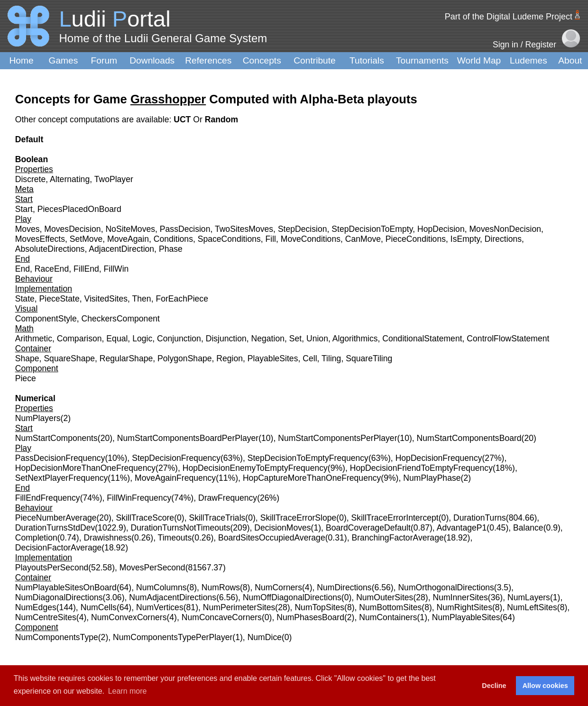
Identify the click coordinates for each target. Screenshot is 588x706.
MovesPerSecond (152, 568)
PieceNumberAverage (56, 518)
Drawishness (107, 538)
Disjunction (226, 339)
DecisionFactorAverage (59, 548)
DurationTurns (480, 518)
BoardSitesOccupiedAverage (272, 538)
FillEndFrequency (48, 498)
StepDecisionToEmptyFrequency (308, 458)
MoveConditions (311, 239)
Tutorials (367, 60)
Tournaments (422, 60)
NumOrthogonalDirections (446, 587)
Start (24, 209)
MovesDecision (72, 229)
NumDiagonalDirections (59, 597)
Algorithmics (355, 339)
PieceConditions (416, 239)
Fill (271, 239)
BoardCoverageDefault (368, 528)
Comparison (79, 339)
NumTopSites (319, 607)
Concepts (262, 60)
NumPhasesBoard (310, 617)
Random (221, 119)
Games (64, 60)
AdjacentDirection (121, 249)
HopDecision (441, 229)
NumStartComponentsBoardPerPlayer (188, 438)
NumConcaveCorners (222, 617)
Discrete (31, 179)
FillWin (116, 269)
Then (142, 299)
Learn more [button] (128, 691)
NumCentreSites (46, 617)
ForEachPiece (182, 299)
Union (317, 339)
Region (230, 358)
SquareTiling (369, 358)
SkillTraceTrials (217, 518)
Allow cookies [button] (545, 686)
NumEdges (36, 607)
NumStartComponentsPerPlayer (337, 438)
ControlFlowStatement (508, 339)
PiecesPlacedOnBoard (79, 209)
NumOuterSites (385, 597)
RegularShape (126, 358)
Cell (310, 358)
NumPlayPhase (432, 478)
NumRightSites (464, 607)
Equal (117, 339)
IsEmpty (465, 239)
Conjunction (179, 339)
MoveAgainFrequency (175, 478)
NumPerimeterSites (239, 607)
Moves (28, 229)
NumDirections (344, 587)
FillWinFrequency (139, 498)
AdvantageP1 (462, 528)
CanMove (363, 239)
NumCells (99, 607)
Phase (171, 249)
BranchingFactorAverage (397, 538)
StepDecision (303, 229)
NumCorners (278, 587)
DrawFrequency (228, 498)
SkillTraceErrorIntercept (395, 518)
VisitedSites (106, 299)
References (208, 60)
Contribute (315, 60)
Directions (503, 239)
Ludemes (528, 60)
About (570, 60)
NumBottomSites (390, 607)
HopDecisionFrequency (439, 458)
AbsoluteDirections (50, 249)
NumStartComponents (56, 438)
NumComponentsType (57, 637)
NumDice (265, 637)
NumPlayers (38, 418)
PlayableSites (273, 358)
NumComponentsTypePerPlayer (173, 637)
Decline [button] (494, 686)
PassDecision (185, 229)
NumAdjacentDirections (173, 597)
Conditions (173, 239)
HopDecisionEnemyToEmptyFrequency (255, 468)
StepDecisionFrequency (176, 458)
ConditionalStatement (422, 339)
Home (21, 60)
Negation (268, 339)
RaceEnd (52, 269)
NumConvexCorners (129, 617)
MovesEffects (40, 239)
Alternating (70, 179)
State (25, 299)
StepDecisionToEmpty (372, 229)
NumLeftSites (532, 607)
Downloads (152, 60)
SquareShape (69, 358)
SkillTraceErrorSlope (299, 518)
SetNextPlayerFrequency (62, 478)
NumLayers (529, 597)
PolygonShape (184, 358)
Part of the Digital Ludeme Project (509, 17)
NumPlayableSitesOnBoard (66, 587)
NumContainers (388, 617)
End (23, 269)
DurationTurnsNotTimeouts (181, 528)
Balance (528, 528)
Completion (36, 538)
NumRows (221, 587)
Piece (26, 378)
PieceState (60, 299)
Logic (142, 339)
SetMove (86, 239)
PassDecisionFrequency (60, 458)
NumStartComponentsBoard (469, 438)
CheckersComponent (121, 319)
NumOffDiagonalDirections (292, 597)
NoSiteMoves (130, 229)
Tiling (331, 358)
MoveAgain (128, 239)
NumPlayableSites (466, 617)
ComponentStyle (46, 319)
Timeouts (175, 538)
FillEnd (86, 269)
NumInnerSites (460, 597)
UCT (183, 119)
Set (295, 339)
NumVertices (160, 607)
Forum (104, 60)
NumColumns (161, 587)
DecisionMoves (282, 528)
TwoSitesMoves (244, 229)
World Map (479, 60)
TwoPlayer (114, 179)
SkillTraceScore (145, 518)
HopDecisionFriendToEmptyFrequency (421, 468)
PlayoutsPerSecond (52, 568)
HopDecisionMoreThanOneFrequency (85, 468)
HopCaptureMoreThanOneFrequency (312, 478)
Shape (27, 358)
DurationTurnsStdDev (55, 528)
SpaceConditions (229, 239)
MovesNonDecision (505, 229)
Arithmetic (34, 339)
